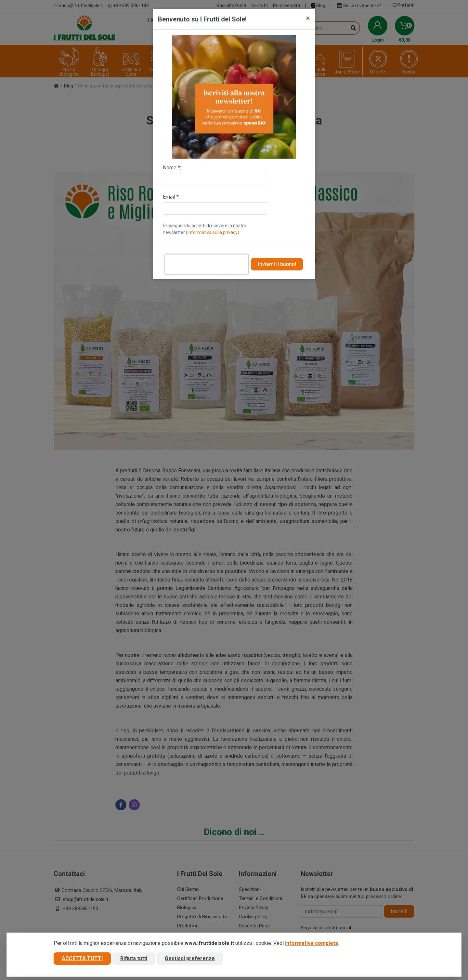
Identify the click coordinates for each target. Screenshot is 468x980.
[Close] (308, 18)
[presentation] (207, 264)
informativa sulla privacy (213, 232)
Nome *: (172, 168)
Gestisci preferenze (190, 958)
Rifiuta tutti (134, 958)
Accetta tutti (82, 958)
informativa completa (312, 943)
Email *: (171, 197)
